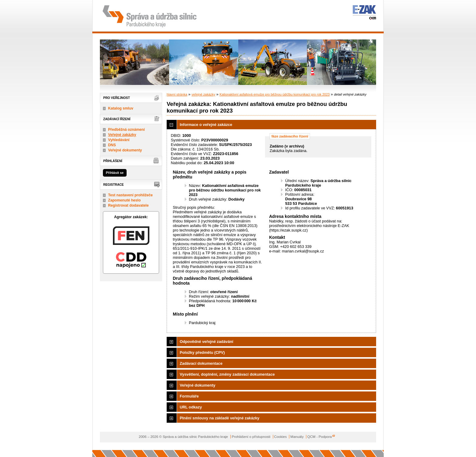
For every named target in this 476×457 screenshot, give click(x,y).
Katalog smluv (121, 108)
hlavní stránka (177, 94)
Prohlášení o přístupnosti (251, 437)
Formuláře (189, 396)
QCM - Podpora (320, 437)
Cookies (280, 437)
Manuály (297, 437)
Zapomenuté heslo (124, 200)
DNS (112, 145)
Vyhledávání (119, 140)
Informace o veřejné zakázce (206, 125)
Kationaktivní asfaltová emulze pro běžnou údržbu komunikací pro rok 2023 (275, 94)
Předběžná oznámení (126, 130)
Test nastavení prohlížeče (130, 195)
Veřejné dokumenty (125, 150)
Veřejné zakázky (122, 135)
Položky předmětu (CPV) (202, 352)
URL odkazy (191, 407)
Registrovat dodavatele (128, 205)
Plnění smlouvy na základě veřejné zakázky (219, 418)
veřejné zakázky (203, 94)
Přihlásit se (115, 173)
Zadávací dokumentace (201, 363)
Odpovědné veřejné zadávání (206, 342)
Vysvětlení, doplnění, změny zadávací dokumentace (227, 374)
